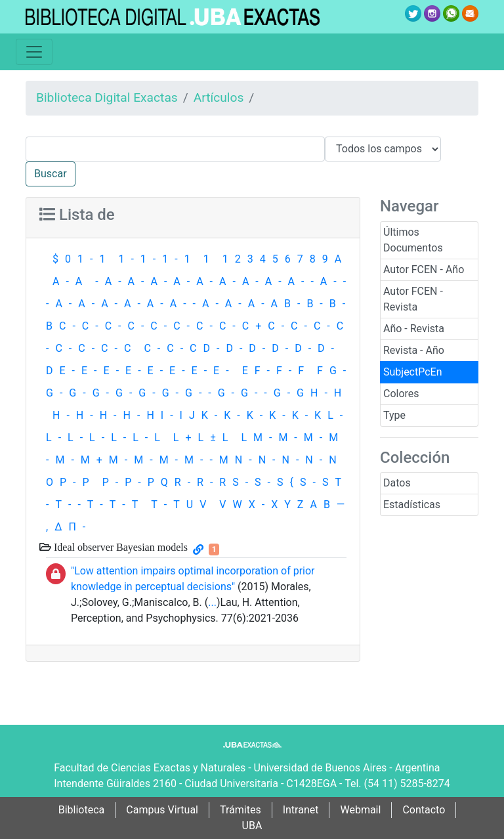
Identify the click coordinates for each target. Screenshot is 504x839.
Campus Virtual (162, 810)
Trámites (241, 810)
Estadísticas (412, 505)
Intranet (301, 810)
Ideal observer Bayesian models (119, 547)
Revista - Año (414, 350)
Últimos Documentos (413, 240)
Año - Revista (414, 329)
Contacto (424, 810)
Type (394, 415)
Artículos (219, 97)
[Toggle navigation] (34, 52)
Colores (401, 394)
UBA (252, 826)
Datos (397, 483)
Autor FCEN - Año (424, 269)
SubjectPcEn (413, 372)
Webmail (360, 810)
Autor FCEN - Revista (413, 299)
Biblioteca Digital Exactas (107, 97)
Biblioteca (82, 810)
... (212, 602)
